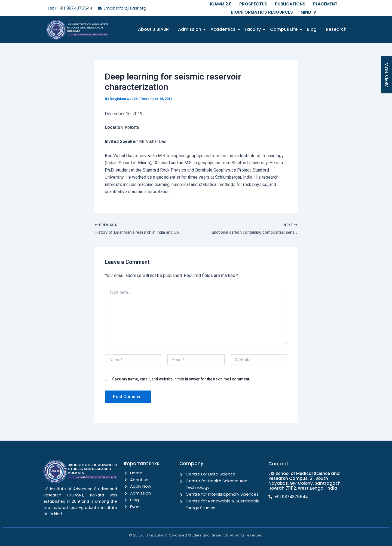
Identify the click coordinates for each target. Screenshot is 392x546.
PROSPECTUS (253, 4)
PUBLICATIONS (290, 4)
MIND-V (308, 12)
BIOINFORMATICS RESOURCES (262, 12)
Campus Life (285, 29)
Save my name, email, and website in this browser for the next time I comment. (181, 380)
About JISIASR (153, 29)
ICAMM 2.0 (221, 4)
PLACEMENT (325, 4)
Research (336, 29)
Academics (224, 29)
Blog (312, 29)
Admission (191, 29)
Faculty (254, 29)
